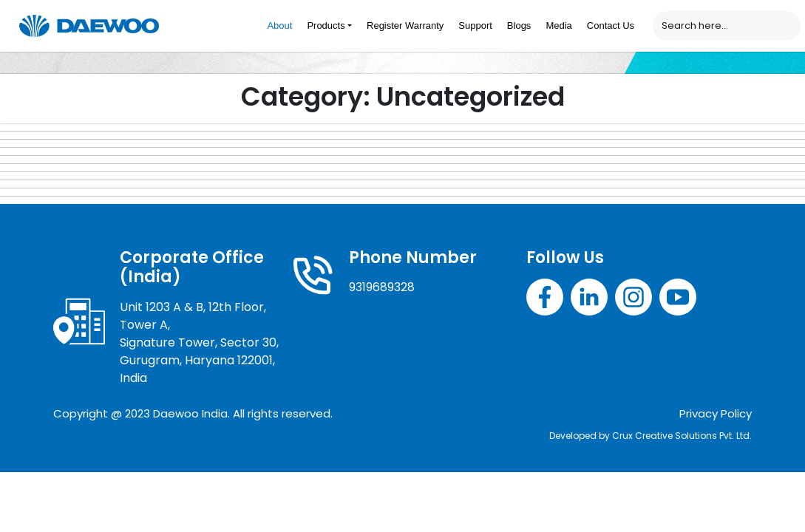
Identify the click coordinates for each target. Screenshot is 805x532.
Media (558, 25)
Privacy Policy (716, 413)
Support (475, 25)
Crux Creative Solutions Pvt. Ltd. (682, 436)
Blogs (519, 25)
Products (326, 25)
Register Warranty (405, 25)
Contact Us (611, 25)
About (279, 25)
